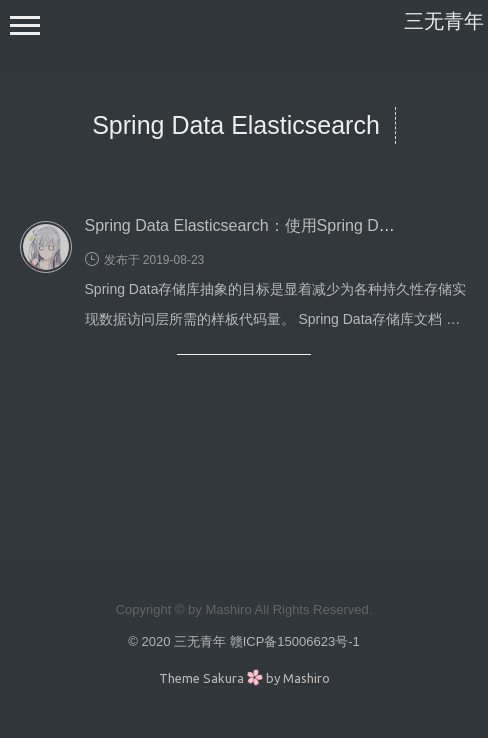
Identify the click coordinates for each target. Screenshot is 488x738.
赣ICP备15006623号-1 (295, 641)
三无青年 (444, 21)
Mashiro (306, 678)
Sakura (223, 678)
